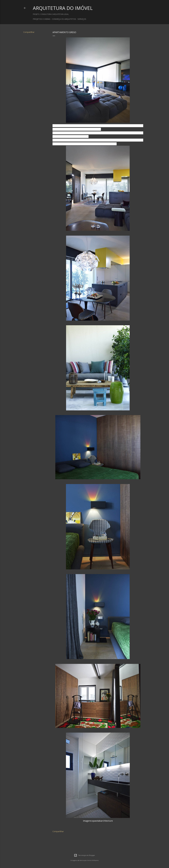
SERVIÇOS (82, 19)
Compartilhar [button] (29, 32)
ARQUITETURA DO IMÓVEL (63, 8)
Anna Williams (93, 860)
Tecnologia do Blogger (84, 855)
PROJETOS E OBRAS (42, 19)
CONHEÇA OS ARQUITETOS (64, 19)
